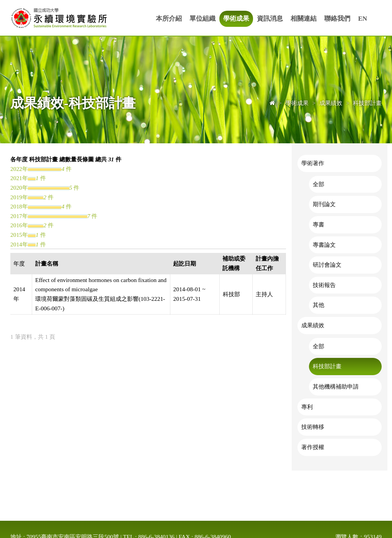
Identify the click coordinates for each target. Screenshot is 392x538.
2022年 (19, 169)
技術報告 (324, 285)
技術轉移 (313, 427)
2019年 (19, 197)
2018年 (19, 206)
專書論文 (324, 245)
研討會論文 (327, 265)
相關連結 (304, 19)
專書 (318, 224)
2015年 (19, 235)
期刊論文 (324, 204)
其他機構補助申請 (336, 386)
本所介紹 (169, 19)
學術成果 (236, 19)
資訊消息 (270, 19)
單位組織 (203, 19)
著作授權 (313, 447)
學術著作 (313, 163)
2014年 (19, 244)
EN (363, 19)
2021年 (19, 178)
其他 (318, 305)
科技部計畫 (327, 366)
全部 (318, 184)
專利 (307, 407)
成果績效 (313, 325)
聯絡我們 (337, 19)
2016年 (19, 225)
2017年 (19, 216)
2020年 (19, 188)
